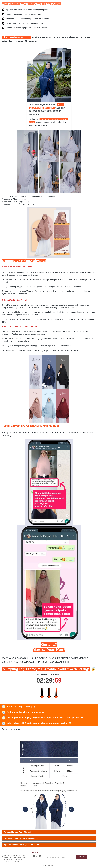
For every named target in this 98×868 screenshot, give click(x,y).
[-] (34, 856)
